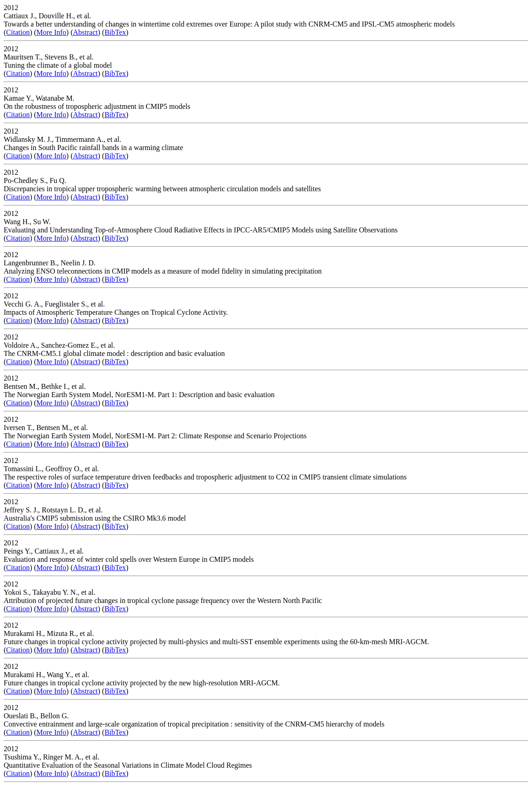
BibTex (115, 32)
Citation (18, 32)
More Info (51, 32)
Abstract (86, 32)
